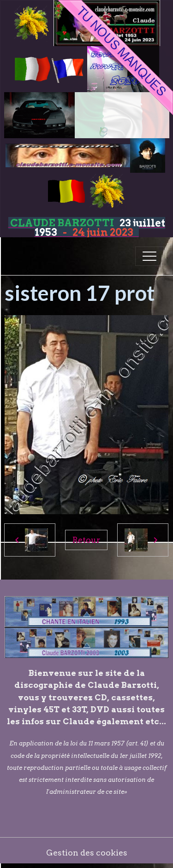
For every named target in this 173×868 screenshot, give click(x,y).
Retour (86, 540)
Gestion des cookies (87, 853)
